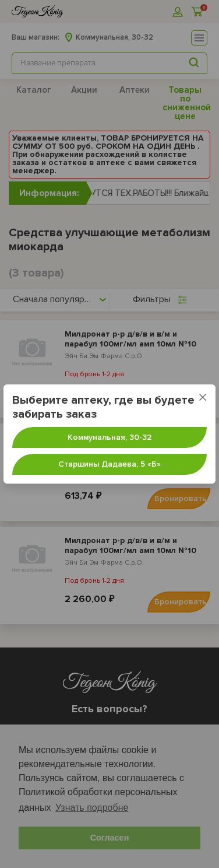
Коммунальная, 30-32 (110, 437)
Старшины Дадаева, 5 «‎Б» (110, 464)
